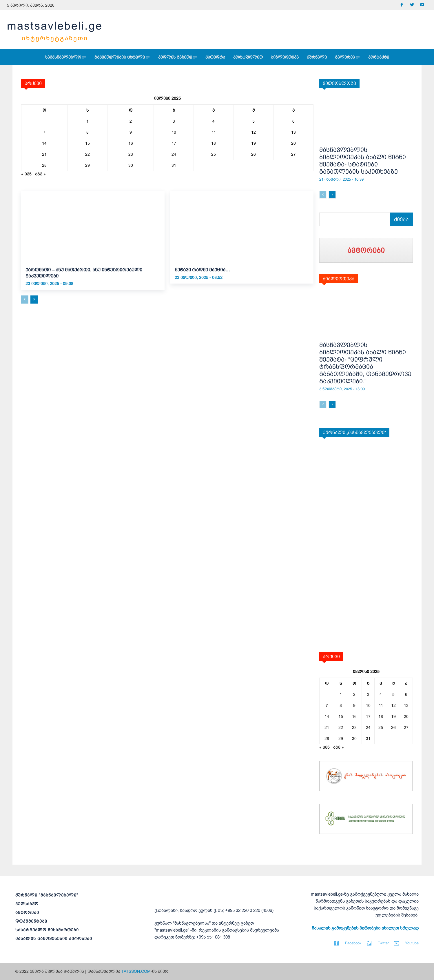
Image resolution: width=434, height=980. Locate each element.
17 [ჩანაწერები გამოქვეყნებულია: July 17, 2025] (174, 143)
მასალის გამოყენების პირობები (54, 939)
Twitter (383, 943)
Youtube (412, 943)
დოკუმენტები (31, 921)
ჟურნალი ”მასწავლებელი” (47, 895)
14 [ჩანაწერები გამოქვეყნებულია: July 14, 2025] (44, 143)
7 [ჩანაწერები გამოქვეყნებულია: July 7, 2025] (44, 132)
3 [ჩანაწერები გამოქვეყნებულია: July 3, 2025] (174, 121)
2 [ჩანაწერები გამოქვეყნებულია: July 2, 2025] (131, 121)
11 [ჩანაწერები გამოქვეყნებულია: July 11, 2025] (214, 132)
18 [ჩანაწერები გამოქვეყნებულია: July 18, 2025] (214, 143)
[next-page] (34, 300)
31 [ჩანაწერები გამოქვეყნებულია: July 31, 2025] (174, 165)
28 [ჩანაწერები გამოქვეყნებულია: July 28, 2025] (44, 165)
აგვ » (40, 174)
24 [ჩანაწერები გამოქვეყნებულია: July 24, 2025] (174, 154)
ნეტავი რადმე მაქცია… (202, 270)
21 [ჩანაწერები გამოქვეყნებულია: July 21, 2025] (44, 154)
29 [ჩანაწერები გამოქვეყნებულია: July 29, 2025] (87, 165)
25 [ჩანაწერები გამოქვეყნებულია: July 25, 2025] (214, 154)
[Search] (401, 219)
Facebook (353, 943)
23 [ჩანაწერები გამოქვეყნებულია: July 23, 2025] (131, 154)
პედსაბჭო (27, 904)
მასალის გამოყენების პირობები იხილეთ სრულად (365, 928)
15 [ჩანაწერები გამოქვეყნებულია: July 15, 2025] (87, 143)
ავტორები (27, 912)
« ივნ (26, 174)
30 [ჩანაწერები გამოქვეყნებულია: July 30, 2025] (131, 165)
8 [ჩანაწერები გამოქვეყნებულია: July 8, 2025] (87, 132)
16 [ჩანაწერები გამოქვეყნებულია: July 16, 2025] (131, 143)
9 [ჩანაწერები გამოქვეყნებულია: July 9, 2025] (131, 132)
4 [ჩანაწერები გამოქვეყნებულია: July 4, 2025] (214, 121)
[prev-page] (25, 300)
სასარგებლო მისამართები (47, 930)
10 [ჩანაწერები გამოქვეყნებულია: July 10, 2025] (174, 132)
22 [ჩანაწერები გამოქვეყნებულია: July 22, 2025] (87, 154)
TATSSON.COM (136, 971)
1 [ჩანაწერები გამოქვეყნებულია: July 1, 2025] (87, 121)
